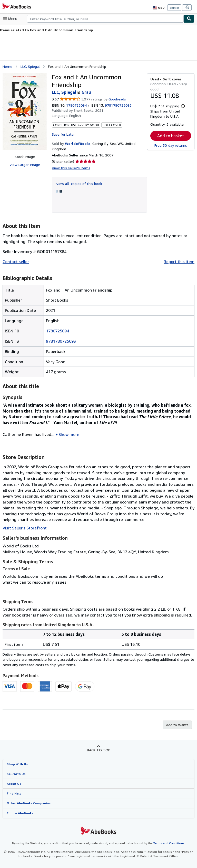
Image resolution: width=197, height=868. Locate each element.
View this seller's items (70, 167)
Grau (87, 92)
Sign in (174, 7)
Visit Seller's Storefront (23, 528)
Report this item (180, 261)
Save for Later (63, 134)
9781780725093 (61, 341)
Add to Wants (178, 725)
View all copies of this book (78, 183)
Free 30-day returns (171, 145)
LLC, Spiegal (31, 66)
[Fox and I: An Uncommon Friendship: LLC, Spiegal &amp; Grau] (25, 111)
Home (7, 66)
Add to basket (171, 136)
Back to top (98, 750)
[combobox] (105, 19)
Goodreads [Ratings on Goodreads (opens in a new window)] (117, 99)
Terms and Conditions (166, 844)
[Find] (189, 19)
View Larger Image (24, 164)
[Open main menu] (11, 19)
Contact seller (15, 261)
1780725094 (77, 105)
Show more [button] (69, 434)
